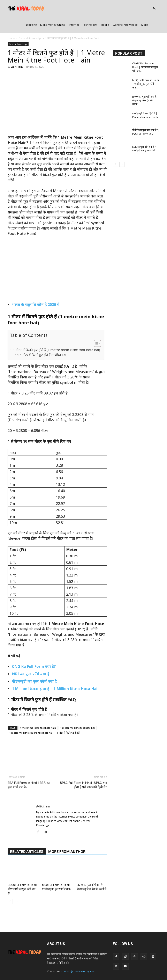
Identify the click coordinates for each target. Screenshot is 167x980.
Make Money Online (53, 8)
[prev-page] (10, 885)
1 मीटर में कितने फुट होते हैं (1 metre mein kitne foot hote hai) (56, 333)
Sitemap (145, 969)
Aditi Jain (17, 50)
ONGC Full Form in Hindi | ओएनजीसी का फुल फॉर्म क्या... (145, 51)
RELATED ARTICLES (27, 835)
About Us (55, 969)
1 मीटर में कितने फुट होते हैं (68, 716)
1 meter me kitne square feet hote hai (31, 716)
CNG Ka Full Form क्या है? (34, 650)
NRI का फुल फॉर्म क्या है (31, 657)
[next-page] (17, 885)
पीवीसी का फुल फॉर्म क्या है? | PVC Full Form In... (146, 115)
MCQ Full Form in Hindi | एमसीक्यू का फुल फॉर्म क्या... (146, 67)
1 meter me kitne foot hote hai (78, 711)
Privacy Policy (85, 969)
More (145, 8)
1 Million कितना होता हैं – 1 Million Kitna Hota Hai (55, 672)
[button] (155, 8)
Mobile (105, 8)
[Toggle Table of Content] (95, 327)
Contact (69, 969)
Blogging (31, 8)
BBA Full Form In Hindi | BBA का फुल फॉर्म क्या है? (29, 768)
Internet (74, 8)
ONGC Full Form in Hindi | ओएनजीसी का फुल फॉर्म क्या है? (22, 872)
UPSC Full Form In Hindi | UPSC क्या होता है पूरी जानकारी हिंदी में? (84, 768)
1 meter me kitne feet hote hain (38, 711)
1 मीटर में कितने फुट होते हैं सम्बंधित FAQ (44, 338)
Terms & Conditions (109, 969)
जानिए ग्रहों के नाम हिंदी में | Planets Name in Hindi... (146, 99)
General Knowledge (125, 8)
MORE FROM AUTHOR (67, 835)
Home (11, 22)
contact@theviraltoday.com (78, 955)
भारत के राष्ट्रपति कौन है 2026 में (36, 288)
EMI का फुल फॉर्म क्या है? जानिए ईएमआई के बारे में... (144, 132)
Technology (90, 8)
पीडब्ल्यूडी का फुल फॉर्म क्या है (34, 665)
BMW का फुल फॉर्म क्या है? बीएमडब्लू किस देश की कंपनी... (145, 84)
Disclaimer (130, 969)
